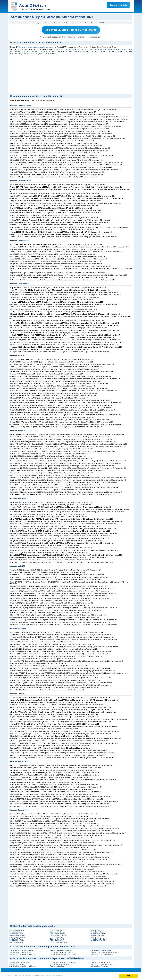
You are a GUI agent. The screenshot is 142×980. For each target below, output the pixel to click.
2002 (45, 51)
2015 (113, 48)
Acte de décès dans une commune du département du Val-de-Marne (47, 958)
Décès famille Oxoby (16, 942)
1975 (32, 53)
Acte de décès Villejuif (57, 965)
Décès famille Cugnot (98, 931)
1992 (88, 51)
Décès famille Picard (97, 929)
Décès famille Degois (57, 940)
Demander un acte (118, 5)
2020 (91, 48)
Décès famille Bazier (97, 936)
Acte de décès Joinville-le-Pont (101, 950)
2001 (49, 51)
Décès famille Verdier (17, 929)
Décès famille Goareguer (58, 942)
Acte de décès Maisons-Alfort (100, 962)
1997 (66, 51)
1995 (75, 51)
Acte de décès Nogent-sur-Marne (61, 950)
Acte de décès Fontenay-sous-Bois (62, 952)
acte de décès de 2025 (64, 48)
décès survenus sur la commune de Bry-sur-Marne (36, 46)
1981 (11, 53)
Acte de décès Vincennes (99, 965)
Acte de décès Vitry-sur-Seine (20, 962)
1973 (41, 53)
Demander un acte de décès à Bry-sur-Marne (71, 29)
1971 (49, 53)
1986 (113, 51)
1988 (105, 51)
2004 (37, 51)
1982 (130, 51)
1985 (117, 51)
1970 (55, 53)
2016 (109, 48)
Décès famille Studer (17, 940)
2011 (130, 48)
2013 (122, 48)
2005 (32, 51)
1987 (109, 51)
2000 (54, 51)
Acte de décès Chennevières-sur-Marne (104, 952)
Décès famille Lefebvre (58, 929)
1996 (71, 51)
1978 (24, 53)
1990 (96, 51)
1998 (62, 51)
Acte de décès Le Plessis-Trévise (102, 953)
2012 (126, 48)
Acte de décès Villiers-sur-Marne (20, 952)
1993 (83, 51)
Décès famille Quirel (57, 938)
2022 (83, 48)
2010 (11, 51)
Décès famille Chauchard (59, 935)
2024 (74, 48)
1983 (126, 51)
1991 (92, 51)
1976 (28, 53)
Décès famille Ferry (57, 936)
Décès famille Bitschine (17, 936)
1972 (45, 53)
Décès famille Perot (16, 933)
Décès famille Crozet (98, 935)
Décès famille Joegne (98, 940)
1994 (79, 51)
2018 (100, 48)
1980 (15, 53)
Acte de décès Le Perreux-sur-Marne (22, 950)
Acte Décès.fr (33, 5)
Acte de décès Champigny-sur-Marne (22, 953)
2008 (20, 51)
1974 (37, 53)
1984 (122, 51)
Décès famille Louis (16, 931)
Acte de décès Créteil (17, 963)
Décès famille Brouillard (98, 938)
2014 (117, 48)
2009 (15, 51)
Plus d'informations (85, 976)
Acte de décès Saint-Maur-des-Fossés (63, 953)
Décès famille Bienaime (98, 933)
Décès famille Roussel (58, 931)
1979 (20, 53)
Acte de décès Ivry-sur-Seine (60, 963)
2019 (96, 48)
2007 (24, 51)
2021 (87, 48)
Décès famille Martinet (58, 933)
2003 (41, 51)
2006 (28, 51)
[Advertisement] (71, 74)
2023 (78, 48)
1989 (100, 51)
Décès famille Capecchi (17, 935)
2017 (104, 48)
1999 (58, 51)
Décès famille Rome (16, 938)
